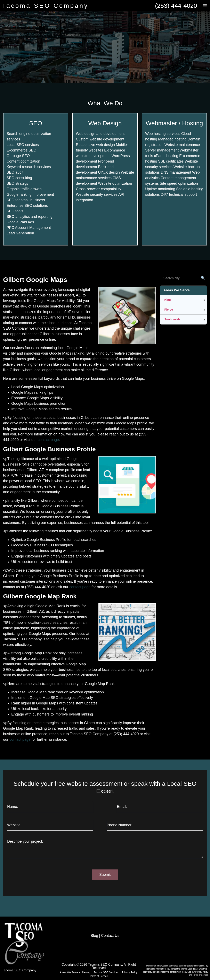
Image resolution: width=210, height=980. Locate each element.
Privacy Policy (202, 972)
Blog (94, 936)
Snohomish (172, 319)
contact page (48, 440)
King (167, 300)
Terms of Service (200, 975)
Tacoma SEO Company (45, 6)
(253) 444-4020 (176, 6)
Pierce (169, 310)
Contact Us (110, 936)
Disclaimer (151, 966)
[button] (205, 6)
